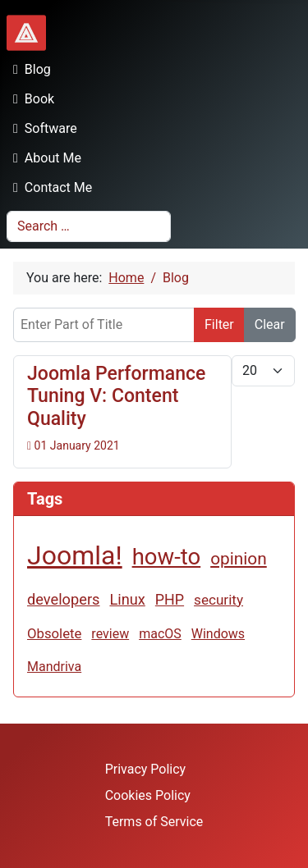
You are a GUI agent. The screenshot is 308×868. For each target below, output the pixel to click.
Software (42, 128)
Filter (219, 324)
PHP (170, 599)
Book (30, 99)
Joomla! (75, 555)
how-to (167, 557)
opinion (239, 559)
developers (63, 599)
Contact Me (49, 187)
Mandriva (54, 667)
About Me (44, 158)
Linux (127, 599)
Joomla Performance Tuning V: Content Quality (116, 396)
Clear (270, 324)
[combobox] (89, 226)
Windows (218, 634)
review (110, 634)
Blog (29, 69)
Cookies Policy (148, 795)
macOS (160, 634)
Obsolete (54, 633)
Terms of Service (154, 822)
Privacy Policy (146, 769)
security (218, 600)
